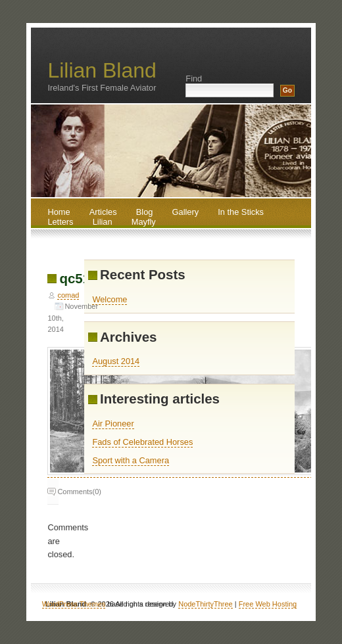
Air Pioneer (113, 424)
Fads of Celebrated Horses (142, 442)
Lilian (103, 222)
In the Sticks (241, 212)
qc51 (75, 278)
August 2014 (116, 361)
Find (194, 79)
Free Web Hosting (268, 604)
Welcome (110, 299)
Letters (60, 222)
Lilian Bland (102, 70)
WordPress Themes (74, 604)
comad (68, 295)
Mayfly (144, 222)
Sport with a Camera (131, 460)
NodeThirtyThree (206, 604)
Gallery (186, 212)
